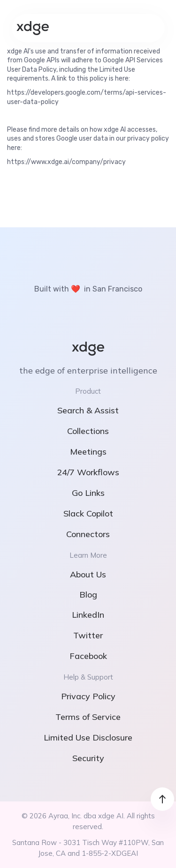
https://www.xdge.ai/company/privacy (66, 162)
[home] (33, 28)
